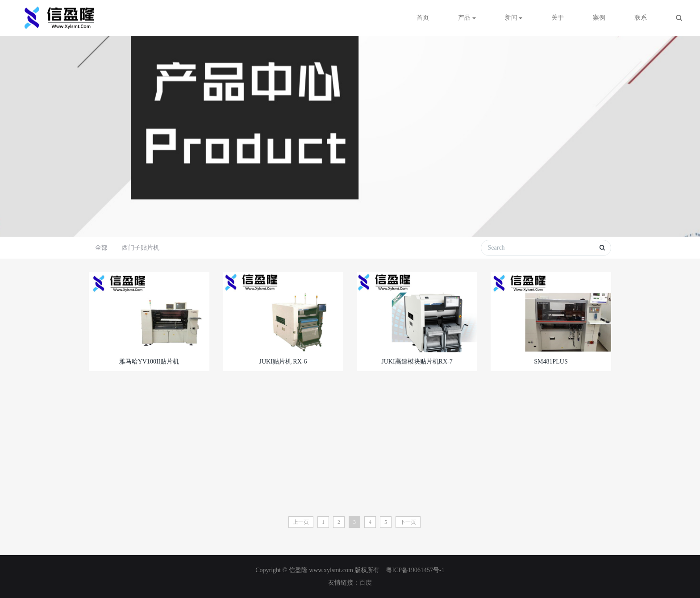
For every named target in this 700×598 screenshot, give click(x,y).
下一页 (408, 522)
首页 (423, 18)
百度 (366, 583)
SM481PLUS (551, 362)
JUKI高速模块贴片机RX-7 (417, 362)
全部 (101, 248)
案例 (599, 18)
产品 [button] (467, 18)
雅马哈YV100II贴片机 (149, 362)
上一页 (301, 522)
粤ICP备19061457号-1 (415, 570)
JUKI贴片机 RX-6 (283, 362)
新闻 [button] (514, 18)
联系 (641, 18)
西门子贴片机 (141, 248)
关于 (558, 18)
